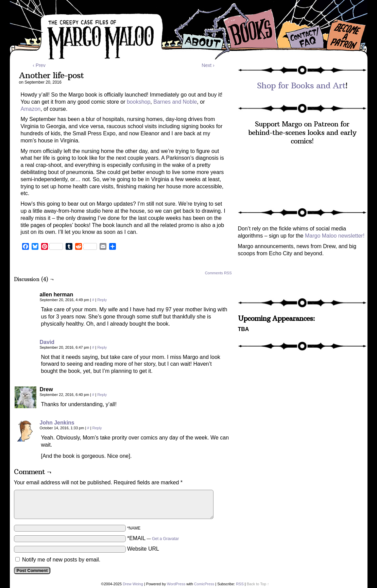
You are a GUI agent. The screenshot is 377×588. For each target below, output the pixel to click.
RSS (240, 584)
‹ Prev (39, 65)
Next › (208, 65)
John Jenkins (57, 423)
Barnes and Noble (175, 102)
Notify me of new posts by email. (61, 560)
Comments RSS (218, 273)
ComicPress (204, 584)
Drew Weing (133, 584)
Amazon (31, 109)
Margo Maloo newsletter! (335, 236)
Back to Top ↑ (258, 584)
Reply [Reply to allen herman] (102, 300)
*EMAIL (153, 538)
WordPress (176, 584)
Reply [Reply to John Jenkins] (97, 428)
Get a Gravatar (165, 539)
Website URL (143, 549)
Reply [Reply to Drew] (102, 395)
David (47, 342)
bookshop (139, 102)
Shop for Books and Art (301, 85)
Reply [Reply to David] (102, 347)
